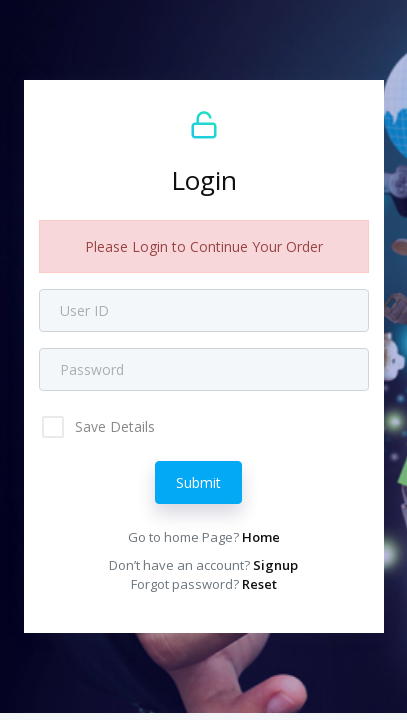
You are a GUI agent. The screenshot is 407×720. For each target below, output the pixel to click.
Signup (275, 565)
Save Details (113, 426)
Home (261, 537)
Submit (198, 482)
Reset (259, 584)
